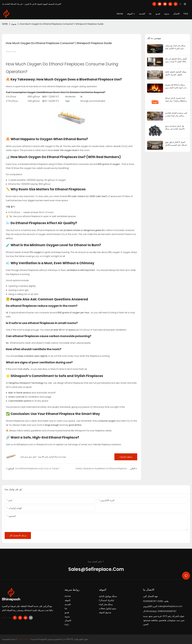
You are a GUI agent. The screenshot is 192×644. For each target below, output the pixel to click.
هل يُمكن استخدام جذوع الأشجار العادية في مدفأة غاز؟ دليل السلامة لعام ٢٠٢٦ (176, 127)
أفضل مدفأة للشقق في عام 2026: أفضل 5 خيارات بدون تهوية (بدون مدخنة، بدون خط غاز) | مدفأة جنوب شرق (176, 60)
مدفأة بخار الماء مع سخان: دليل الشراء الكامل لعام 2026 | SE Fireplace (175, 47)
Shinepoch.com (45, 444)
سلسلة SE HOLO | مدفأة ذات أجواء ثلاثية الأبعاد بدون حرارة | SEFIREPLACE (176, 86)
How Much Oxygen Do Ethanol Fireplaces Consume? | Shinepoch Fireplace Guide (62, 24)
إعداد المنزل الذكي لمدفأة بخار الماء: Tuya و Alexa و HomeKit (176, 100)
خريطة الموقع (24, 639)
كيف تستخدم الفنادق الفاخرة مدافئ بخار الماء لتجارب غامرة (176, 114)
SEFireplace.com (25, 444)
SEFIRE (5, 24)
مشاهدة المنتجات (126, 457)
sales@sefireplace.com (170, 606)
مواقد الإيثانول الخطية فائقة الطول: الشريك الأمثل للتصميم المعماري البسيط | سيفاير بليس (176, 73)
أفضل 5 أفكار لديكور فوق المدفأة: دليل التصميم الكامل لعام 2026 (176, 144)
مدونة (14, 24)
